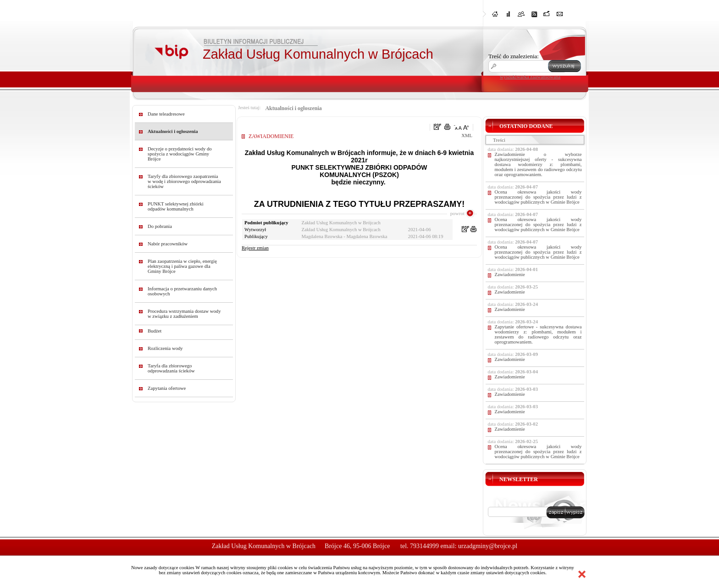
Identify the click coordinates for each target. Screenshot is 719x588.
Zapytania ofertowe (167, 388)
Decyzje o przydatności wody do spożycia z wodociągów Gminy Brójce (180, 154)
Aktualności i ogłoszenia (173, 131)
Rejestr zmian (255, 248)
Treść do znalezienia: (514, 56)
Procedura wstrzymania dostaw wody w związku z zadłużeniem (184, 314)
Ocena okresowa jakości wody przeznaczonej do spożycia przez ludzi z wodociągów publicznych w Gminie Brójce (538, 197)
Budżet (155, 331)
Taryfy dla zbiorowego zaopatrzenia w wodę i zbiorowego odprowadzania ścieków (184, 181)
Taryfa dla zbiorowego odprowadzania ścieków (171, 368)
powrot (457, 213)
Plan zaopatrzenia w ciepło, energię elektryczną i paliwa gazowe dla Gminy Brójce (182, 266)
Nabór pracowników (168, 244)
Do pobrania (160, 226)
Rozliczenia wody (165, 348)
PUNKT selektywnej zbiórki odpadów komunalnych (176, 206)
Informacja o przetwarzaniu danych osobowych (182, 291)
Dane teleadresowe (166, 114)
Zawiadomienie (510, 275)
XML (467, 136)
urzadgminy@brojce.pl (488, 546)
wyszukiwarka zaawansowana (530, 77)
